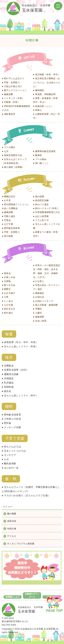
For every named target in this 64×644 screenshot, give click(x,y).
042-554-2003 (9, 625)
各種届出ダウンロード (32, 595)
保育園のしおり (13, 597)
